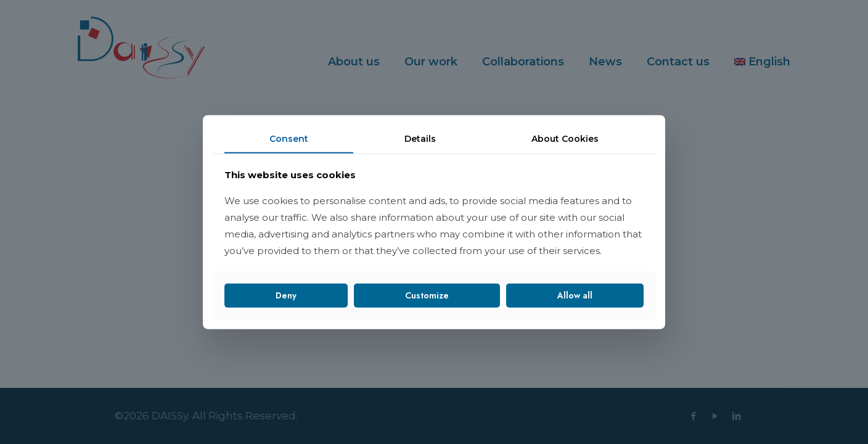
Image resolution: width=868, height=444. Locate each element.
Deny (286, 295)
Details (420, 139)
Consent (289, 139)
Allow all (575, 295)
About (565, 139)
